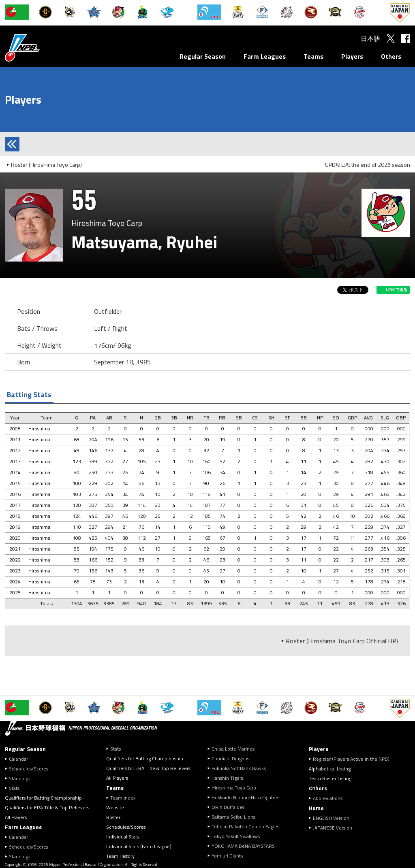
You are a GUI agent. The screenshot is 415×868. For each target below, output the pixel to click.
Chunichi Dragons (230, 758)
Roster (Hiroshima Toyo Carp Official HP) (342, 641)
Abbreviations (328, 798)
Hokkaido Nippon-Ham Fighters (245, 797)
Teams (313, 56)
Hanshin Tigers (227, 778)
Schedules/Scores (29, 769)
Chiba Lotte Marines (233, 749)
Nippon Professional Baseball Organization (43, 48)
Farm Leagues (265, 56)
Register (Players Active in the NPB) (354, 759)
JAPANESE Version (333, 828)
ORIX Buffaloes (228, 807)
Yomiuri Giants (227, 856)
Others (391, 56)
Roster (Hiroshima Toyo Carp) (46, 165)
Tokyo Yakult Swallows (236, 836)
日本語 (370, 38)
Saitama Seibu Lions (233, 817)
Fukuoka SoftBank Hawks (239, 768)
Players (352, 56)
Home (316, 808)
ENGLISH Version (331, 818)
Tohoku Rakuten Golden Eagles (245, 827)
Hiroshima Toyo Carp (234, 788)
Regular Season (203, 56)
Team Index (123, 798)
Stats (14, 788)
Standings (19, 778)
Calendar (18, 759)
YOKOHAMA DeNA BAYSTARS (243, 846)
